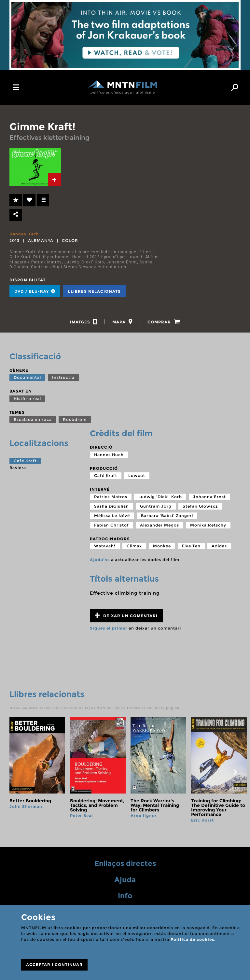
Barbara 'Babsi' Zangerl (167, 516)
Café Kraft (25, 461)
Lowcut (137, 475)
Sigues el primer (109, 628)
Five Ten (191, 546)
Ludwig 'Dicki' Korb (160, 497)
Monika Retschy (208, 525)
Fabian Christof (111, 525)
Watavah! (105, 546)
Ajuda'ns (100, 560)
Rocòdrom (75, 419)
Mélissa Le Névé (112, 516)
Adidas (219, 546)
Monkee (162, 546)
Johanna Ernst (209, 497)
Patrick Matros (111, 497)
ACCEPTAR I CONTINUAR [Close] (54, 965)
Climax (134, 546)
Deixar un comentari (126, 615)
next (235, 772)
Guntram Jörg (156, 506)
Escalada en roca (33, 419)
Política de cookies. (193, 939)
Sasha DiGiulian (111, 506)
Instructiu (63, 377)
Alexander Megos (160, 525)
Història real (27, 399)
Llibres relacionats (94, 291)
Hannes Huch (24, 234)
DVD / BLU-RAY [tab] (35, 291)
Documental (27, 377)
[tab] (54, 180)
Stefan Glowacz (200, 506)
